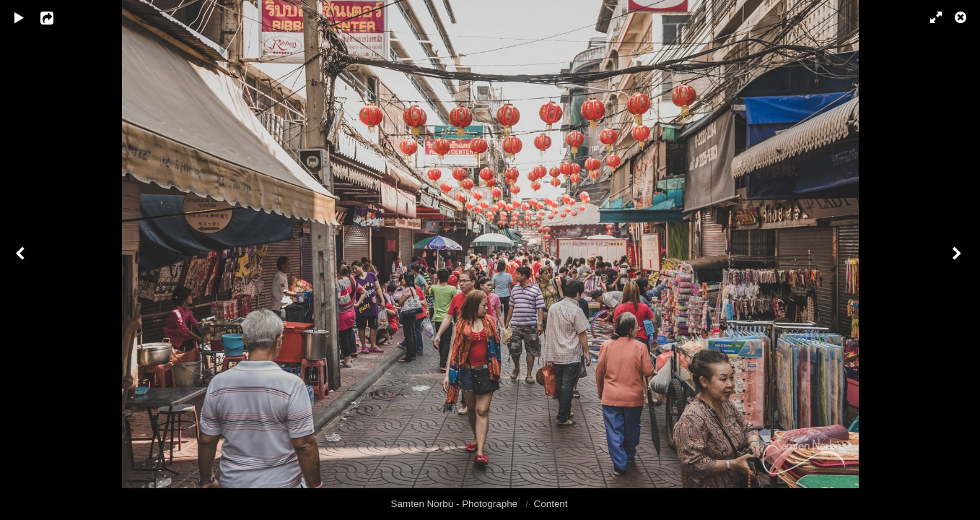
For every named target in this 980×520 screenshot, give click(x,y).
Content (551, 504)
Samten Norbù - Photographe (456, 504)
